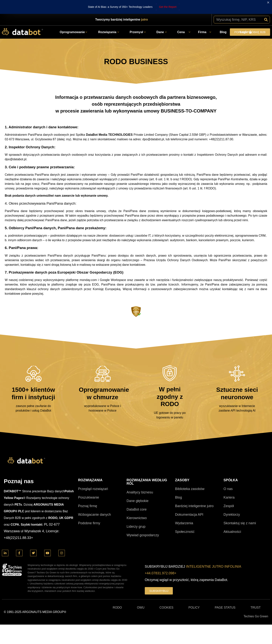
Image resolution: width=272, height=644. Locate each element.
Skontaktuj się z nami (240, 509)
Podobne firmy (89, 509)
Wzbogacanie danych (94, 501)
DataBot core (136, 496)
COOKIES (166, 594)
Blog (179, 484)
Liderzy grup (136, 513)
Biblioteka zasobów (190, 475)
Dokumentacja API (189, 501)
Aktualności (232, 518)
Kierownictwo (137, 504)
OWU (141, 594)
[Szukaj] (266, 6)
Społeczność (185, 518)
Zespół (229, 492)
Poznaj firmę (88, 492)
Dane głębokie (137, 487)
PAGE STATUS (225, 594)
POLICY (194, 594)
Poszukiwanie (89, 484)
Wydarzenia (184, 509)
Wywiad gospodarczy (143, 521)
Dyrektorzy (232, 501)
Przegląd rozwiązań (93, 475)
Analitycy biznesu (140, 478)
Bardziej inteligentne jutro (194, 492)
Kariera (229, 484)
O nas (228, 475)
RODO (117, 594)
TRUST (256, 594)
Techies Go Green (256, 602)
